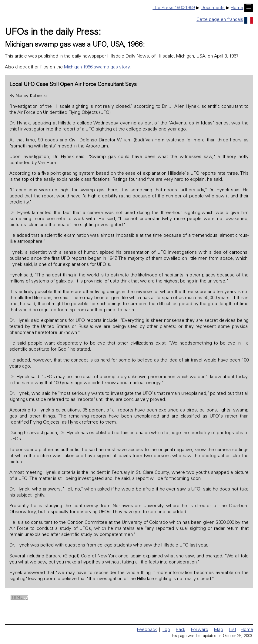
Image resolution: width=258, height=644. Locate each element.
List (233, 630)
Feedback (147, 630)
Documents (213, 8)
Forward (200, 630)
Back (181, 630)
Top (166, 630)
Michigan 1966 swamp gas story (97, 67)
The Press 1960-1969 (174, 8)
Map (219, 630)
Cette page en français (225, 20)
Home (237, 8)
